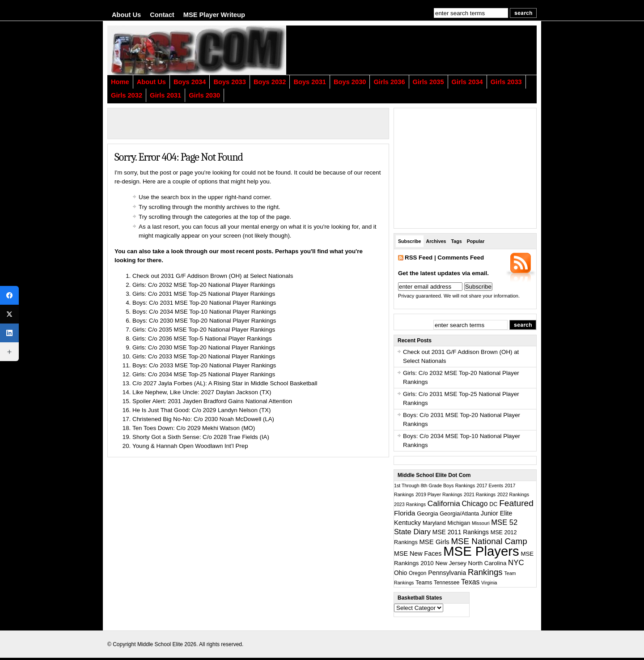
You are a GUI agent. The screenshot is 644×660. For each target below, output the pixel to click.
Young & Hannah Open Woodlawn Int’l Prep (190, 446)
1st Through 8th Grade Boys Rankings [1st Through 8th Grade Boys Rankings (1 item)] (434, 485)
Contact (162, 15)
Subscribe (410, 241)
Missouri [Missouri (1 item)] (481, 523)
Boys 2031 (310, 82)
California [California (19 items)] (444, 503)
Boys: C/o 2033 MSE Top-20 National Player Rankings (204, 365)
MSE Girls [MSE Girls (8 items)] (434, 542)
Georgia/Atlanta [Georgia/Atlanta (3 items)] (459, 514)
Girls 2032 (127, 95)
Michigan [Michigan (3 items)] (459, 523)
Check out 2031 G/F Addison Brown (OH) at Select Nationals (213, 276)
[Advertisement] (427, 50)
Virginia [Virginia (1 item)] (489, 583)
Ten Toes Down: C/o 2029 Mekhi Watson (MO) (194, 428)
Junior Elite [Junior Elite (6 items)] (497, 513)
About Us (126, 15)
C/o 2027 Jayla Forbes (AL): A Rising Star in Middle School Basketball (225, 383)
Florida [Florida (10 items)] (405, 513)
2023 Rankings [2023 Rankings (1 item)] (410, 504)
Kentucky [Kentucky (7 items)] (407, 523)
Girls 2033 (506, 82)
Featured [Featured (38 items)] (516, 503)
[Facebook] (9, 295)
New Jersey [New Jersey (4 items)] (451, 563)
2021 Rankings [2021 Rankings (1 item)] (480, 494)
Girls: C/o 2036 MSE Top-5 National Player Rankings (202, 339)
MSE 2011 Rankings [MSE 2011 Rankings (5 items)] (461, 532)
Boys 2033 (230, 82)
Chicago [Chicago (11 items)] (475, 504)
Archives (436, 241)
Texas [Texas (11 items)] (470, 582)
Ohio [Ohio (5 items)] (400, 573)
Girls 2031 (165, 95)
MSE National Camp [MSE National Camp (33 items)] (489, 541)
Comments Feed (461, 258)
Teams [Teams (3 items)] (424, 583)
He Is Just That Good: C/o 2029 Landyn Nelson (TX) (201, 410)
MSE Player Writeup (214, 15)
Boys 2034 (190, 82)
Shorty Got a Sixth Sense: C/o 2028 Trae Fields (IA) (201, 437)
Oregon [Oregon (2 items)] (418, 573)
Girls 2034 (467, 82)
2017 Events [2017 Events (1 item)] (490, 485)
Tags (457, 241)
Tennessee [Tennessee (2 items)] (447, 583)
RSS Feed (419, 258)
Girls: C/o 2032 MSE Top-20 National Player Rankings (204, 285)
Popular (476, 241)
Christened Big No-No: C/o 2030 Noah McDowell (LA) (203, 419)
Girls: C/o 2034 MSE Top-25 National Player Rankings (204, 374)
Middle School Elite (160, 644)
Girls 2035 (428, 82)
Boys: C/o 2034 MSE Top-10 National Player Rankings (204, 312)
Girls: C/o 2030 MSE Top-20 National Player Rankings (204, 347)
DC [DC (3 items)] (493, 504)
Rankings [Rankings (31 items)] (485, 572)
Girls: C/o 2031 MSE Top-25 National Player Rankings (204, 294)
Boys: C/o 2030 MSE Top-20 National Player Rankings (204, 321)
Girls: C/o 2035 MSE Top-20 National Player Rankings (204, 330)
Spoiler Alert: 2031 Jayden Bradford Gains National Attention (212, 401)
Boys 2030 (350, 82)
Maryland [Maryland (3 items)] (434, 523)
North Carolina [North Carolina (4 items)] (487, 563)
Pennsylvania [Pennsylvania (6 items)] (447, 573)
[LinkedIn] (9, 333)
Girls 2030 (204, 95)
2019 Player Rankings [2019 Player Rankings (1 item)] (439, 494)
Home (120, 82)
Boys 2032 (270, 82)
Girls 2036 (389, 82)
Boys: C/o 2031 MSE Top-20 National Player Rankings (204, 303)
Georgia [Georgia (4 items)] (427, 513)
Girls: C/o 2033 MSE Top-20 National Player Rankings (204, 356)
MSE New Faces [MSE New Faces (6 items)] (418, 554)
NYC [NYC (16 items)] (516, 563)
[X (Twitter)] (9, 314)
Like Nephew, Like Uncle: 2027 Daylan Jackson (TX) (202, 392)
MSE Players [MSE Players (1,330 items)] (481, 551)
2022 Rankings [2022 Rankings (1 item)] (513, 494)
